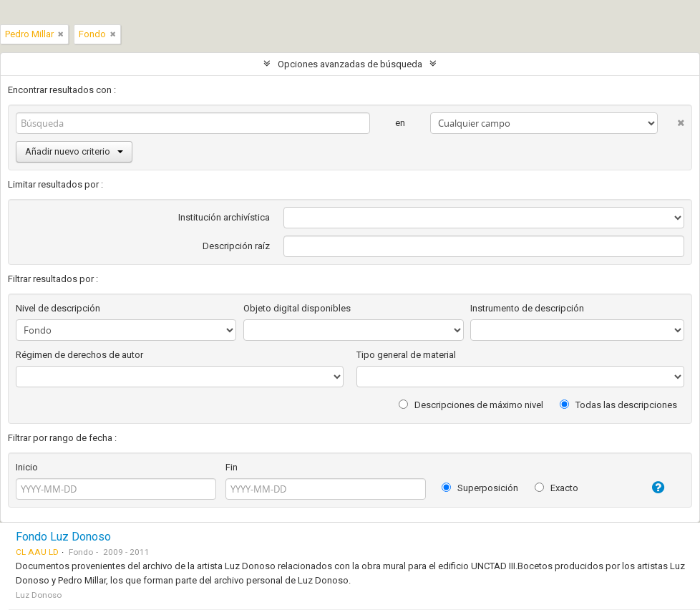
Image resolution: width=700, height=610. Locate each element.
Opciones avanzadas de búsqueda (350, 64)
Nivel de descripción (58, 308)
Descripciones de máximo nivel (471, 405)
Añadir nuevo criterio (74, 151)
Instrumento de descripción (527, 308)
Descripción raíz (236, 246)
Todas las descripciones (618, 405)
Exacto (556, 488)
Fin (232, 467)
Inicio (27, 467)
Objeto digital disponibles (297, 308)
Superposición (480, 488)
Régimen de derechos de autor (79, 355)
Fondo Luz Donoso (63, 537)
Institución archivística (224, 217)
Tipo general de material (406, 355)
